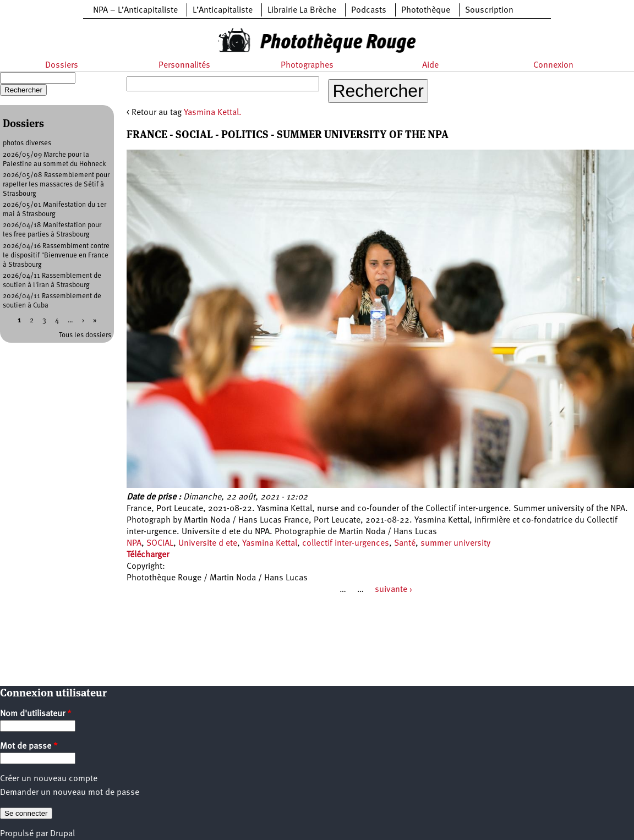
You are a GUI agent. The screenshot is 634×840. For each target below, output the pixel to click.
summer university (455, 543)
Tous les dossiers (85, 335)
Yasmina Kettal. (213, 113)
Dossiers (62, 65)
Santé (405, 543)
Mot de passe (29, 746)
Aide (430, 65)
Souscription (489, 10)
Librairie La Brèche (302, 10)
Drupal (62, 834)
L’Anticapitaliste (223, 10)
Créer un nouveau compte (49, 779)
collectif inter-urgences (346, 543)
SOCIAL (160, 543)
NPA (134, 543)
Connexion (553, 65)
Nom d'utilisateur (36, 714)
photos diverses (27, 143)
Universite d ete (208, 543)
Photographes (307, 65)
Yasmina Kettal (270, 543)
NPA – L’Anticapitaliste (135, 10)
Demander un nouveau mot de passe (70, 793)
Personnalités (184, 65)
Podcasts (369, 10)
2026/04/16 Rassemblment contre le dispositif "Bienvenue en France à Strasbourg (56, 256)
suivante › (393, 590)
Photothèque (426, 10)
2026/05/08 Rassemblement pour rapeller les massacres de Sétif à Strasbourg (56, 185)
